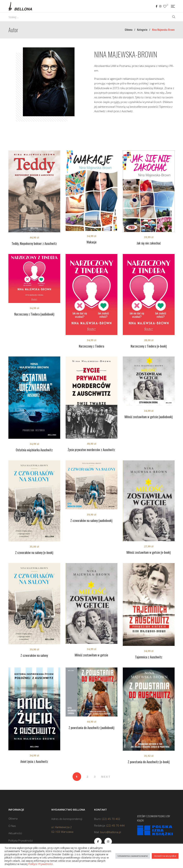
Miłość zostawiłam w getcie (91, 655)
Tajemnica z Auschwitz (149, 657)
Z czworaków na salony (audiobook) (91, 520)
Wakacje (91, 242)
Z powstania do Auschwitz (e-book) (149, 762)
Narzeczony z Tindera (91, 346)
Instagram (160, 6)
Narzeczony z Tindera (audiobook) (34, 314)
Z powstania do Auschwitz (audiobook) (91, 728)
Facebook (157, 6)
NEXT (106, 777)
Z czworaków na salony (34, 655)
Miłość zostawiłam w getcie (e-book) (149, 552)
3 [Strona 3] (95, 777)
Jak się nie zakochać (149, 243)
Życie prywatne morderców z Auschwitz (91, 450)
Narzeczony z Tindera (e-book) (149, 346)
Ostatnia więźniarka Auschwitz (34, 450)
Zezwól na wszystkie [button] (165, 856)
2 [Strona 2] (87, 777)
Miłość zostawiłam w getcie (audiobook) (149, 417)
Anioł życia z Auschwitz (34, 761)
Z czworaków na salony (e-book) (34, 552)
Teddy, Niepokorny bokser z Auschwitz (34, 243)
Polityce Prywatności (40, 864)
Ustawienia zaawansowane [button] (133, 856)
